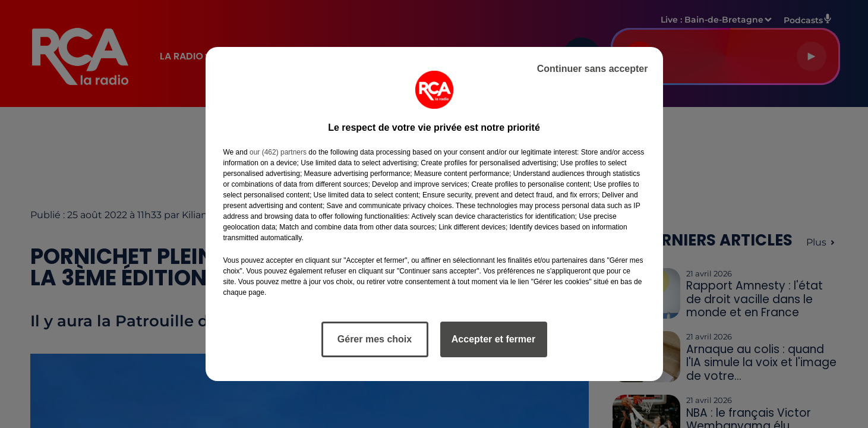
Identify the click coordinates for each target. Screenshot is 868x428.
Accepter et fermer (493, 339)
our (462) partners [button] (278, 152)
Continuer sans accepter (593, 69)
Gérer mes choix (375, 339)
